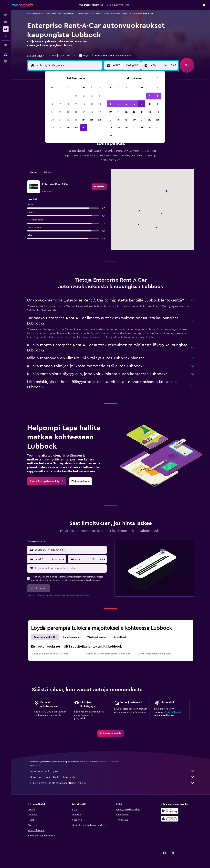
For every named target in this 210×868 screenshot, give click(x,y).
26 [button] (100, 120)
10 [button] (84, 104)
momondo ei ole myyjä (112, 771)
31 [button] (84, 128)
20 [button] (52, 120)
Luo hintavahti (174, 712)
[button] (6, 5)
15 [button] (68, 112)
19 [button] (100, 112)
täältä (120, 337)
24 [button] (84, 120)
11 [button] (92, 104)
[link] (99, 187)
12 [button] (100, 104)
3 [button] (84, 96)
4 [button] (92, 96)
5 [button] (100, 96)
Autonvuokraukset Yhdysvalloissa (59, 14)
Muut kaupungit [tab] (72, 637)
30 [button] (76, 128)
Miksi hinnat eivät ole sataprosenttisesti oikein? (112, 783)
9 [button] (76, 104)
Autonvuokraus (34, 14)
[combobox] (36, 56)
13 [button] (52, 112)
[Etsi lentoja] (6, 15)
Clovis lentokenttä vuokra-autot (154, 654)
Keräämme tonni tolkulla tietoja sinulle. (112, 777)
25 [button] (92, 120)
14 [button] (60, 112)
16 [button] (76, 112)
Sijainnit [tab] (47, 172)
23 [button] (76, 120)
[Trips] (6, 45)
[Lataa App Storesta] (170, 819)
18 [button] (92, 112)
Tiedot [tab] (33, 172)
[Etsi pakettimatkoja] (6, 36)
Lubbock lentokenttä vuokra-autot (50, 654)
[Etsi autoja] (6, 29)
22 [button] (68, 120)
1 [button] (68, 96)
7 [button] (60, 104)
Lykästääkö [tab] (120, 637)
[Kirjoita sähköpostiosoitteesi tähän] (70, 568)
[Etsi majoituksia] (6, 22)
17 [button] (84, 112)
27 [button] (52, 128)
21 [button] (60, 120)
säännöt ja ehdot (62, 595)
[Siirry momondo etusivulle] (22, 5)
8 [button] (68, 104)
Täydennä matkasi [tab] (97, 637)
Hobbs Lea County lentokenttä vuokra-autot (108, 654)
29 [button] (68, 128)
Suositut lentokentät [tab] (45, 637)
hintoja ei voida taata (110, 762)
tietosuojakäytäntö (81, 595)
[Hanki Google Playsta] (170, 811)
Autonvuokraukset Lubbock (116, 14)
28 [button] (60, 128)
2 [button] (76, 96)
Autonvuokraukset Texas (89, 14)
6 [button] (52, 104)
